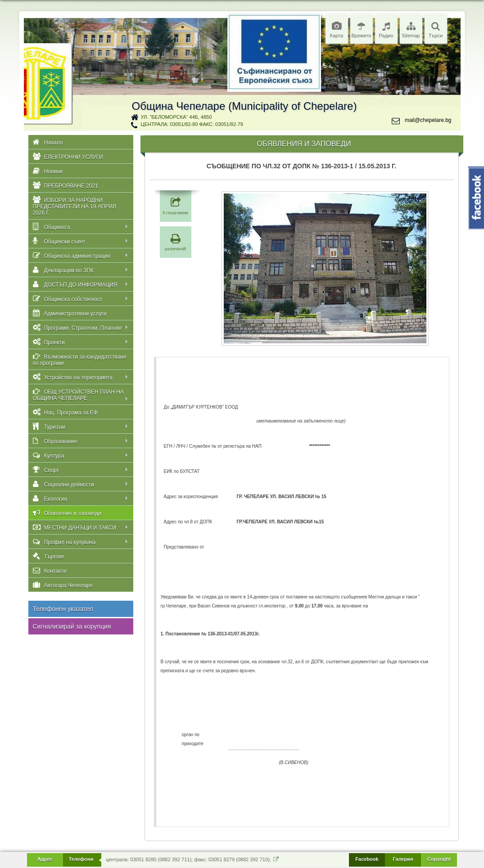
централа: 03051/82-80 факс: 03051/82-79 (192, 124)
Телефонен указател (63, 609)
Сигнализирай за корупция (72, 626)
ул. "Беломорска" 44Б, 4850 (176, 117)
